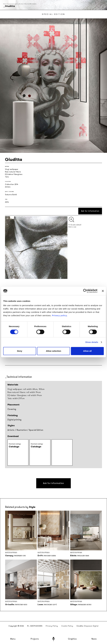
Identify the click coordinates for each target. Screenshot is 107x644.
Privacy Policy (52, 626)
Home (5, 4)
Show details (92, 342)
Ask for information (90, 211)
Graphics (72, 639)
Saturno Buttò (11, 195)
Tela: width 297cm (16, 398)
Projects (35, 639)
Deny (20, 351)
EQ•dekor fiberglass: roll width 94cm (25, 395)
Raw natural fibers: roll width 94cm (24, 392)
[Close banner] (103, 291)
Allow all (87, 351)
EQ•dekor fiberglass (14, 174)
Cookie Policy (67, 626)
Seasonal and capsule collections (15, 4)
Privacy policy (59, 315)
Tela (7, 177)
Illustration (22, 430)
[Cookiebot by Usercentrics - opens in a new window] (85, 291)
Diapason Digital (91, 626)
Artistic (11, 430)
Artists (8, 187)
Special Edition (36, 430)
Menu (13, 639)
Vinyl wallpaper (12, 169)
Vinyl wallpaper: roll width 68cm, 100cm (26, 389)
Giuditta (35, 4)
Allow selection (53, 351)
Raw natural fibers (13, 172)
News (94, 639)
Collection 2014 (28, 4)
